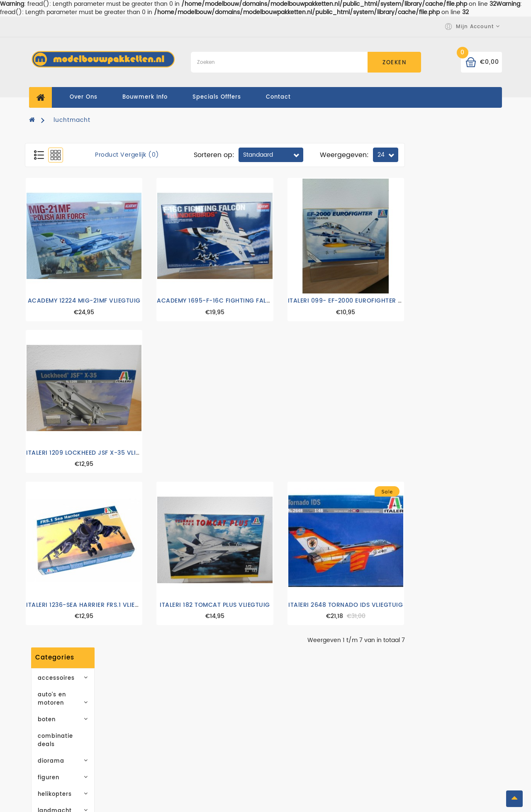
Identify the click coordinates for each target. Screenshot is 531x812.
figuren (71, 246)
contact (278, 97)
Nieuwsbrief (412, 742)
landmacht (71, 280)
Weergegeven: (441, 155)
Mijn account (414, 705)
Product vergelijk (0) (224, 155)
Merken (284, 705)
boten (71, 197)
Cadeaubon (291, 717)
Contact (164, 763)
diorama (71, 230)
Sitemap (285, 742)
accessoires (71, 164)
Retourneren (413, 755)
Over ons (84, 97)
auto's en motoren (71, 180)
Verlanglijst (412, 730)
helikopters (71, 263)
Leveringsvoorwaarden (188, 717)
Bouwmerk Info (145, 97)
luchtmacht (72, 120)
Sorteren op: (311, 155)
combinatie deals (63, 213)
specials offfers (217, 97)
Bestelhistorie (415, 717)
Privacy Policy (173, 730)
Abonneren (72, 493)
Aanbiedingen (295, 730)
